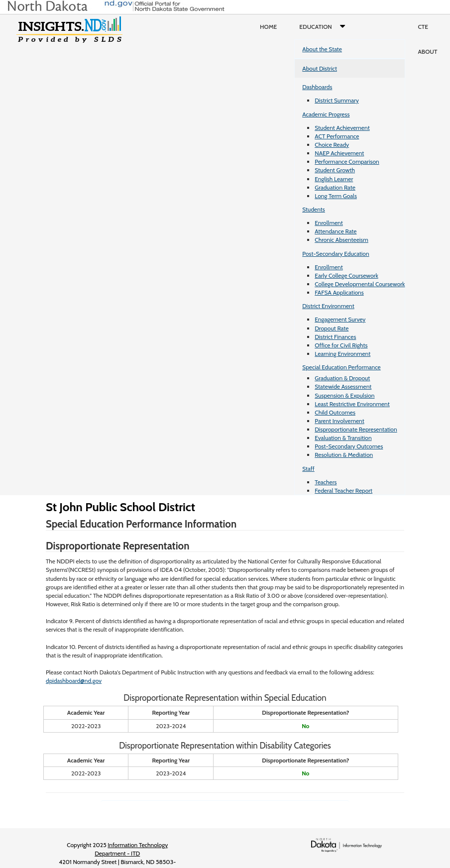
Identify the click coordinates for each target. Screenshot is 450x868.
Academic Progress (326, 114)
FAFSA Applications (339, 292)
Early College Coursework (346, 275)
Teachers (326, 482)
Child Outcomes (335, 412)
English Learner (334, 179)
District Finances (335, 337)
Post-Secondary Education (336, 254)
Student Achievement (342, 128)
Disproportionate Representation (356, 429)
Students (314, 209)
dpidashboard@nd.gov (74, 681)
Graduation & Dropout (342, 378)
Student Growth (335, 170)
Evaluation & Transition (343, 438)
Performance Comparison (347, 162)
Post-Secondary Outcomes (349, 446)
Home (268, 27)
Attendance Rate (336, 231)
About (427, 52)
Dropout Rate (332, 328)
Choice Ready (332, 145)
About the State (322, 49)
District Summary (337, 100)
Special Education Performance (341, 367)
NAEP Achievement (339, 153)
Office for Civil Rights (341, 345)
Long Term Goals (336, 196)
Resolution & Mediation (344, 455)
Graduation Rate (335, 187)
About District (320, 68)
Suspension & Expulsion (344, 395)
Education (324, 27)
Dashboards (317, 87)
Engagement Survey (340, 319)
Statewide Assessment (343, 386)
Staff (308, 469)
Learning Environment (342, 354)
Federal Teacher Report (343, 490)
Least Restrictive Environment (352, 404)
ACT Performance (337, 136)
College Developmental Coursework (360, 284)
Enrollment (329, 223)
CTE (423, 27)
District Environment (328, 306)
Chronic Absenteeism (341, 240)
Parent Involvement (339, 421)
